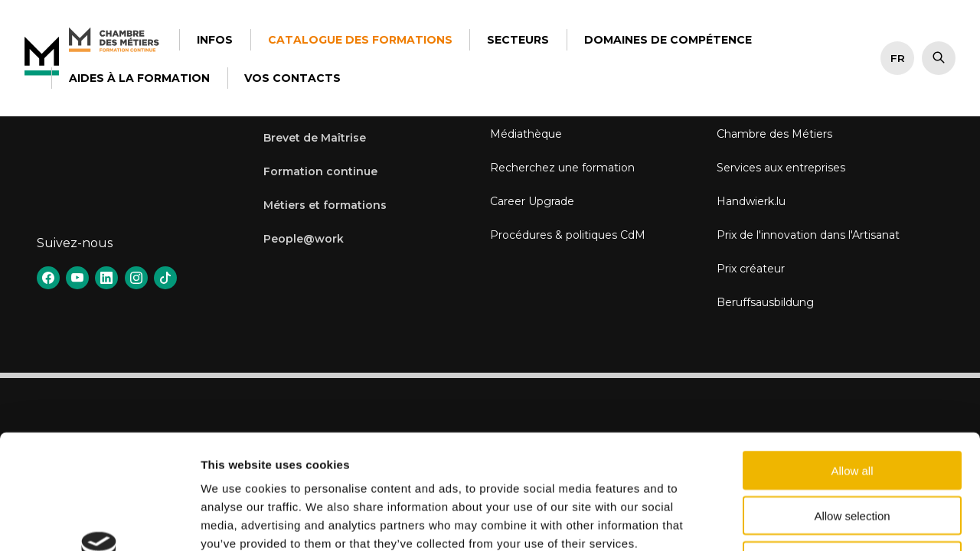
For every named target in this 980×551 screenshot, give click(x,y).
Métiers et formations (325, 205)
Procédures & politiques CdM (568, 235)
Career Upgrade (532, 201)
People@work (304, 239)
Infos (215, 40)
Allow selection (852, 408)
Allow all (852, 363)
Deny (852, 453)
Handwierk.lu (751, 201)
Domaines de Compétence (668, 40)
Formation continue (320, 171)
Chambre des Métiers (774, 134)
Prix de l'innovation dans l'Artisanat (808, 235)
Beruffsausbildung (765, 302)
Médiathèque (526, 134)
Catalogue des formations (360, 40)
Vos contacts (292, 78)
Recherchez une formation (562, 168)
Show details (804, 521)
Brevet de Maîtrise (315, 138)
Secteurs (518, 40)
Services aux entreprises (781, 168)
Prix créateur (751, 269)
